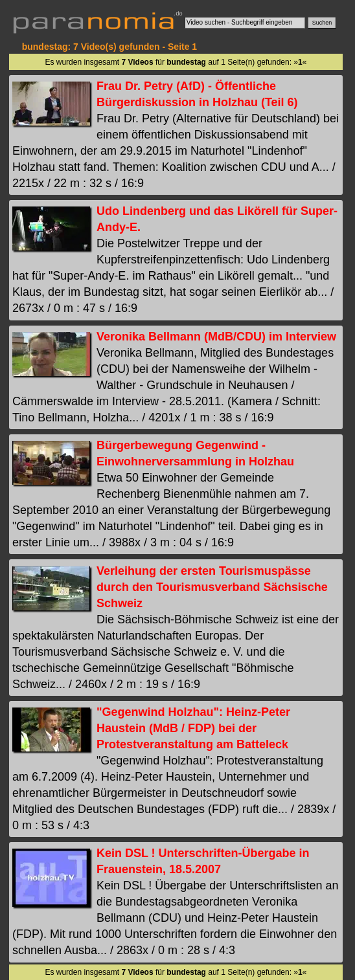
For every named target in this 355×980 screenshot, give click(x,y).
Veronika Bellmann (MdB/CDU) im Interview (216, 337)
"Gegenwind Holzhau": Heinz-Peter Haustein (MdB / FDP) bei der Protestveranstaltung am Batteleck (193, 728)
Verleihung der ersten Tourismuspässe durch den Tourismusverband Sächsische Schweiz (212, 587)
